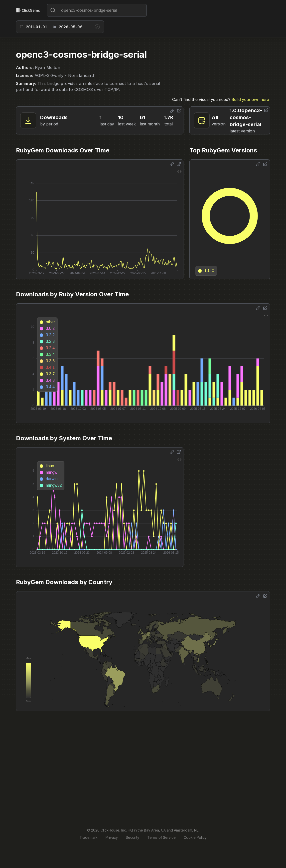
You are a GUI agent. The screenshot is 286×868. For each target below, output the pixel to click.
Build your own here (250, 99)
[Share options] (172, 111)
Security (133, 837)
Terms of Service (161, 837)
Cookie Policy (195, 837)
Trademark (89, 837)
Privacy (112, 837)
